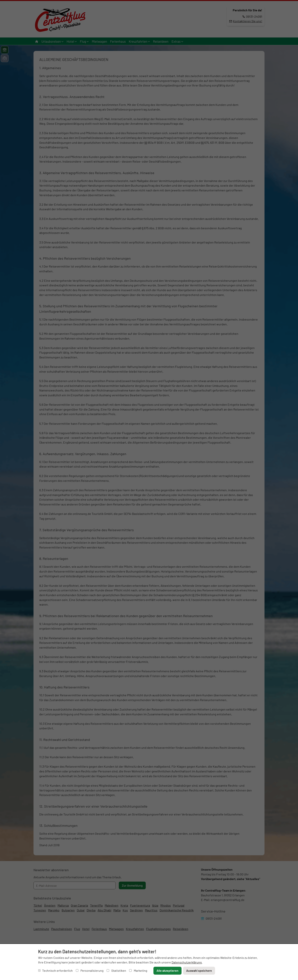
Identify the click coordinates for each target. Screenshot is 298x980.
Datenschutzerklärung (187, 962)
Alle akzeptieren (167, 970)
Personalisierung (90, 970)
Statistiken (116, 970)
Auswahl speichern (199, 970)
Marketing (138, 970)
